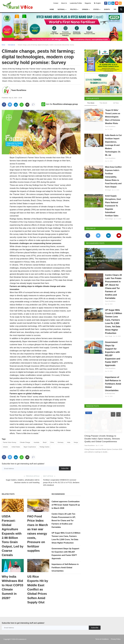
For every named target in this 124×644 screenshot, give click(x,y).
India (69, 442)
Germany (60, 442)
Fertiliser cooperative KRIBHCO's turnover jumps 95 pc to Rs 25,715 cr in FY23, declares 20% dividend (61, 482)
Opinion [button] (86, 9)
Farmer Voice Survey (10, 442)
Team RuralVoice (19, 90)
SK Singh (108, 190)
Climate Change (25, 442)
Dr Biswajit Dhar (110, 393)
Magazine (88, 3)
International (11, 45)
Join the (60, 104)
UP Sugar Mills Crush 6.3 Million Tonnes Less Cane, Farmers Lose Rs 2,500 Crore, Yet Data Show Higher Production (114, 322)
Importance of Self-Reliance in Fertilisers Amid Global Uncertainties (65, 568)
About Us (64, 3)
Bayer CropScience (30, 447)
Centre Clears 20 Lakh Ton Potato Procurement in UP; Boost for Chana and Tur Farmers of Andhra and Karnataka (64, 521)
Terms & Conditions (102, 639)
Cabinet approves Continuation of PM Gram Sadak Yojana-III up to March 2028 (66, 505)
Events (107, 9)
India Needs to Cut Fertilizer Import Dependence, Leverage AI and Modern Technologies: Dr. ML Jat (113, 145)
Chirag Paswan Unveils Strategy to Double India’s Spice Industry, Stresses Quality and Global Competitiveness (102, 439)
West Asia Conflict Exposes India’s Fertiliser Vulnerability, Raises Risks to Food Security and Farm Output (113, 177)
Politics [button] (74, 9)
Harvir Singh (109, 219)
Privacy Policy (116, 639)
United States (16, 447)
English (98, 3)
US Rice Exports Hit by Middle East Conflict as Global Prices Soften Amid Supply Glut (38, 589)
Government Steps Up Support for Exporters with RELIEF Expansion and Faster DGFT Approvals (113, 354)
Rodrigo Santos (44, 447)
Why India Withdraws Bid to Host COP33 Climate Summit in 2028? (12, 587)
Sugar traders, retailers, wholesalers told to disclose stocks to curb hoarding (23, 481)
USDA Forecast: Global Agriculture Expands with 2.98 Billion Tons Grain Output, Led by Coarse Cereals (13, 536)
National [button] (62, 9)
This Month (103, 103)
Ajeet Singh (109, 336)
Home (52, 9)
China (52, 442)
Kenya (76, 442)
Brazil (45, 442)
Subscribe (65, 468)
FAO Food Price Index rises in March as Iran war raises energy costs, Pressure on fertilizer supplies (38, 533)
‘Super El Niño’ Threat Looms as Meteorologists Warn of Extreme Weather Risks (113, 117)
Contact (56, 3)
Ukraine (5, 447)
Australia (36, 442)
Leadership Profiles (76, 3)
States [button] (97, 9)
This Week (91, 103)
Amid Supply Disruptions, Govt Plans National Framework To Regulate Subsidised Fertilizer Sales (113, 206)
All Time (116, 103)
